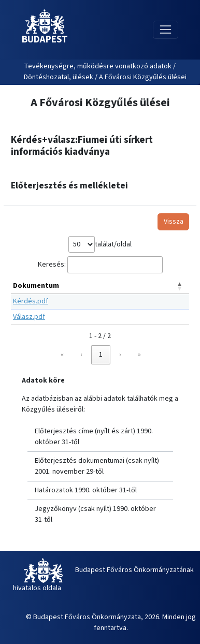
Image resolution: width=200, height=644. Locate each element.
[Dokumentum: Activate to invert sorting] (100, 286)
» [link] (139, 355)
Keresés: (52, 265)
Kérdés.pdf (31, 301)
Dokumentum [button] (36, 286)
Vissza (174, 222)
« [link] (62, 355)
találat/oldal (113, 244)
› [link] (120, 355)
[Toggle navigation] (166, 30)
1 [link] (101, 355)
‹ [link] (81, 355)
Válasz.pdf (29, 317)
